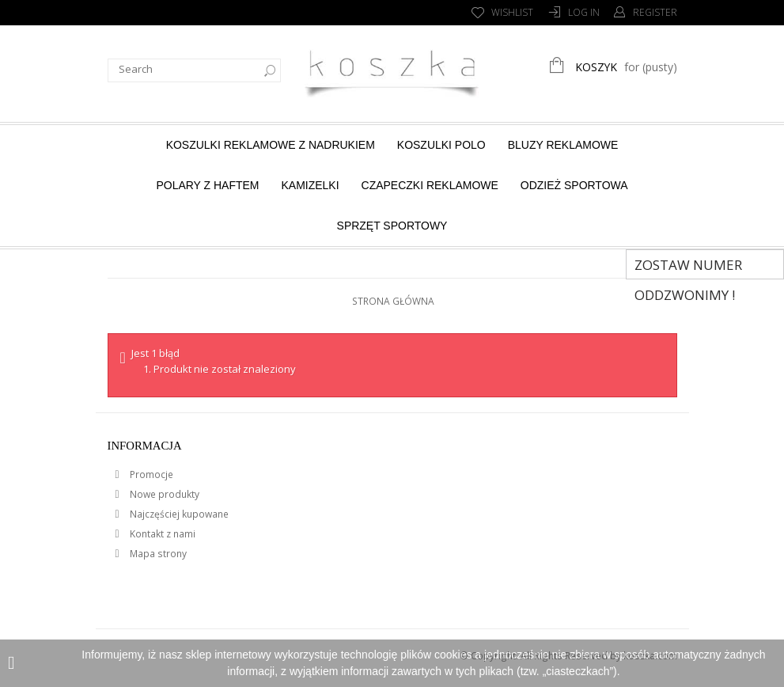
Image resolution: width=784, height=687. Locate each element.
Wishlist (512, 12)
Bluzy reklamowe (563, 145)
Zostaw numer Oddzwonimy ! (688, 268)
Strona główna (393, 301)
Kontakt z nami (161, 534)
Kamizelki (310, 185)
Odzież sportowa (574, 185)
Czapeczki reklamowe (430, 185)
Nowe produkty (163, 494)
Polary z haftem (207, 185)
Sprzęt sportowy (392, 226)
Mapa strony (157, 554)
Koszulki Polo (441, 145)
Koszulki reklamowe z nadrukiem (271, 145)
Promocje (150, 474)
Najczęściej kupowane (178, 514)
